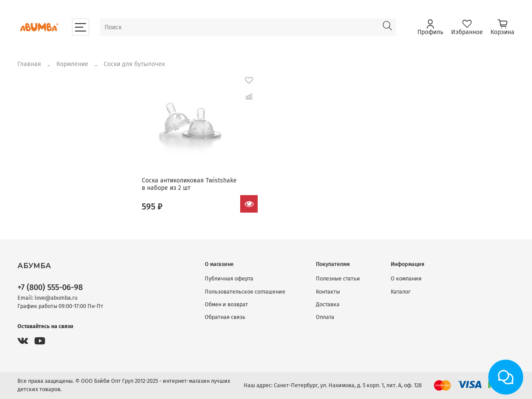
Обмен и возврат (226, 304)
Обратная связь (225, 317)
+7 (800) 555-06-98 (50, 287)
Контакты (328, 292)
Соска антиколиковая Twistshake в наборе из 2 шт (189, 184)
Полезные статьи (338, 278)
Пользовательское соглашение (245, 292)
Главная (29, 64)
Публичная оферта (229, 278)
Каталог (401, 292)
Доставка (328, 304)
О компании (406, 278)
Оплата (325, 317)
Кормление (72, 64)
